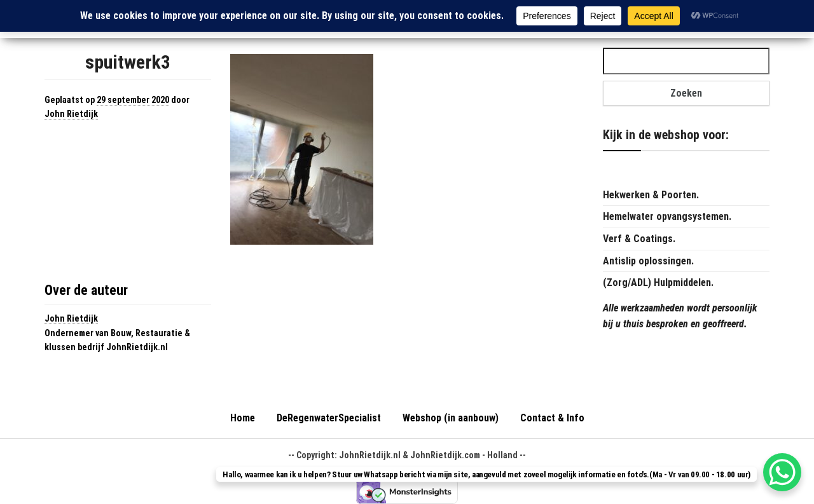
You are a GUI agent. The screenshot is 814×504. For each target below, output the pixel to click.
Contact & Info (552, 418)
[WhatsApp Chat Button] (782, 472)
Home (243, 418)
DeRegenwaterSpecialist (329, 418)
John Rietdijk (71, 114)
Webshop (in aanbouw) (451, 418)
